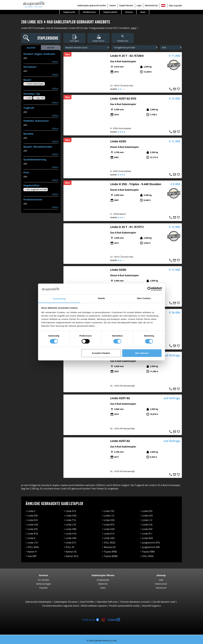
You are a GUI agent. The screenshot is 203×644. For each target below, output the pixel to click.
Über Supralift (175, 6)
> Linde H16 (70, 534)
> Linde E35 (32, 529)
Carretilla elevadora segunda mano (61, 606)
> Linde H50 (108, 520)
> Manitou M (109, 547)
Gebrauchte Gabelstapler (38, 602)
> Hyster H (31, 552)
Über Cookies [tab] (144, 298)
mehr (134, 28)
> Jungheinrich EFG (150, 543)
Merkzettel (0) (151, 5)
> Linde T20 (108, 511)
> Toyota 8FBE (109, 552)
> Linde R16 (32, 534)
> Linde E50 (146, 529)
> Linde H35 (32, 525)
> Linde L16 (70, 525)
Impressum (161, 588)
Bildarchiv (103, 584)
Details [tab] (101, 298)
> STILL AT (69, 547)
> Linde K (30, 538)
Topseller (43, 588)
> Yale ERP (31, 556)
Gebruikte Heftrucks (107, 602)
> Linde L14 (108, 516)
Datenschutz (161, 584)
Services (129, 12)
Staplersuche (69, 12)
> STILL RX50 (147, 556)
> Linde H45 (108, 538)
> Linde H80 (70, 529)
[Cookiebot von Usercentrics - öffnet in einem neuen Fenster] (150, 289)
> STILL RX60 (32, 547)
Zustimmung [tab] (59, 299)
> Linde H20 (108, 529)
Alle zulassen (142, 353)
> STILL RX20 (109, 543)
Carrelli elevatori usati (164, 602)
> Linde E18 (146, 525)
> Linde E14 (108, 534)
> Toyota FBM (147, 552)
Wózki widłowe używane (94, 606)
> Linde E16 (70, 511)
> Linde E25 (32, 520)
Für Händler (43, 580)
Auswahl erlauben (101, 353)
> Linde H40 (70, 538)
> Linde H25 (147, 516)
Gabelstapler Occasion (66, 602)
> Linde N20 (147, 538)
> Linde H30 (70, 516)
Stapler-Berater (126, 5)
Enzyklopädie (103, 580)
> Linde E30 (32, 516)
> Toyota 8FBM (110, 556)
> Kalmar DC (70, 552)
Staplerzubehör (110, 12)
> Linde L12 (146, 520)
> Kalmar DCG (71, 556)
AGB (161, 580)
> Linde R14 (108, 525)
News (143, 12)
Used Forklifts (87, 602)
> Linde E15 (70, 543)
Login (139, 5)
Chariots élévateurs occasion (135, 602)
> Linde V (30, 511)
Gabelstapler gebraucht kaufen (92, 5)
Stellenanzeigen (43, 584)
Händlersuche (89, 12)
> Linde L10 (32, 543)
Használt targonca (151, 606)
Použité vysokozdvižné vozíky (124, 606)
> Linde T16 (70, 520)
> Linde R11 (146, 534)
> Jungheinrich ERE (150, 547)
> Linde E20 (146, 511)
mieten (113, 5)
